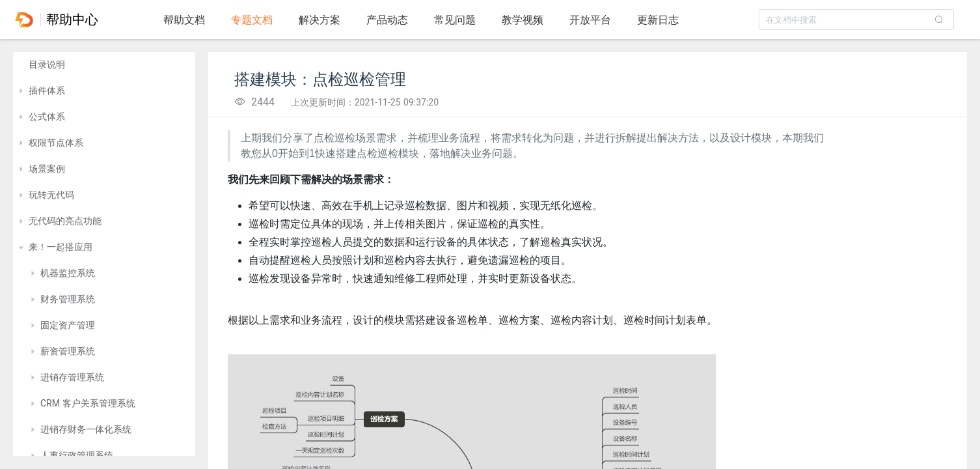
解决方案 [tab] (320, 20)
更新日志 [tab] (658, 20)
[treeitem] (104, 65)
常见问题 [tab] (455, 20)
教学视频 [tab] (523, 20)
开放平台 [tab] (590, 20)
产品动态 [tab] (387, 20)
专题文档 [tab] (252, 20)
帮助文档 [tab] (184, 20)
